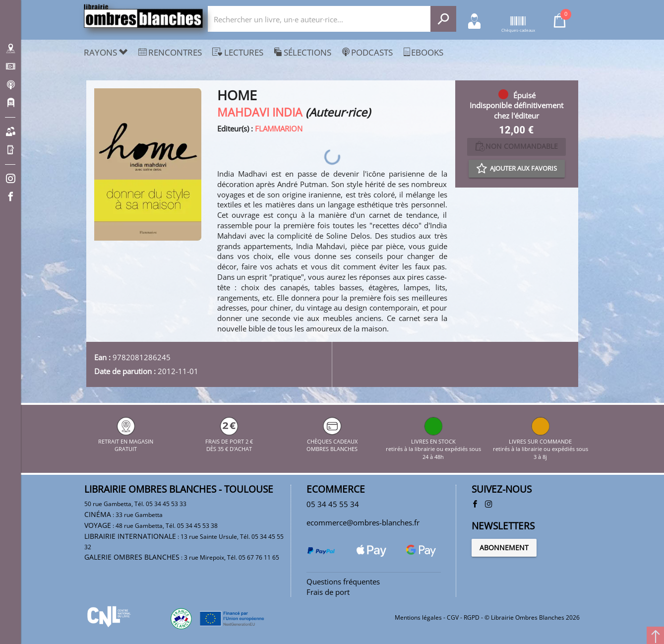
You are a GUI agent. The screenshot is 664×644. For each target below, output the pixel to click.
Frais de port (328, 592)
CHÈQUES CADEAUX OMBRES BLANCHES (332, 441)
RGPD (472, 617)
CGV (453, 617)
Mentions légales (418, 617)
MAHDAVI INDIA (260, 112)
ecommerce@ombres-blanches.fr (363, 522)
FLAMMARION (279, 129)
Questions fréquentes (343, 581)
